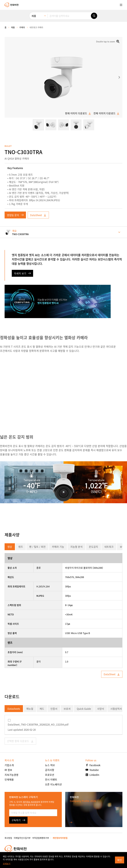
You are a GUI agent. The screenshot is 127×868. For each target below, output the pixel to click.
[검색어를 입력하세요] (69, 16)
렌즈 (21, 547)
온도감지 (93, 547)
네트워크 (109, 547)
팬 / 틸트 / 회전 (37, 547)
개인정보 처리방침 (30, 802)
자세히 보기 (22, 273)
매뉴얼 (30, 709)
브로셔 (67, 709)
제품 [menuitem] (34, 16)
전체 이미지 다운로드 (107, 113)
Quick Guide (84, 709)
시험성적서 (116, 709)
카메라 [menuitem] (22, 27)
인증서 (54, 709)
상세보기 (7, 864)
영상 (10, 547)
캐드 (42, 709)
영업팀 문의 (15, 215)
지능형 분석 (76, 547)
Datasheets (14, 709)
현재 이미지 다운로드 (78, 113)
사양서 (101, 709)
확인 (120, 860)
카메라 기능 (58, 547)
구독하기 (18, 820)
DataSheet (38, 215)
